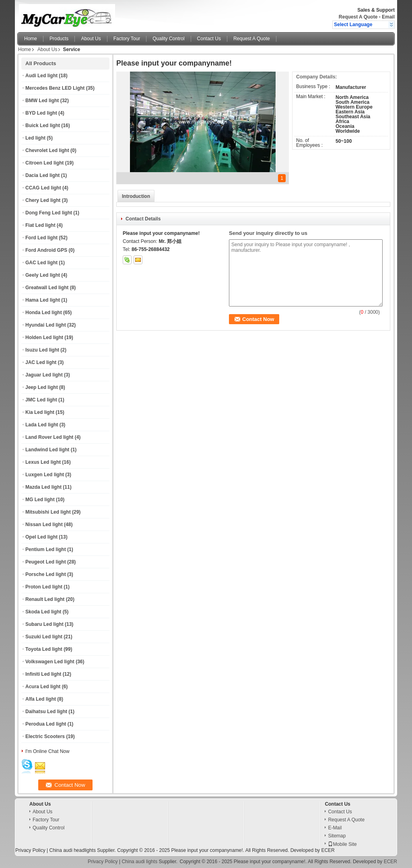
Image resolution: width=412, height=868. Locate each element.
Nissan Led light (44, 525)
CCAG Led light (43, 188)
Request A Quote (358, 17)
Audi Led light (41, 76)
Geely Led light (43, 275)
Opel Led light (41, 537)
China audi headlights (72, 850)
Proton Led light (44, 587)
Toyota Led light (44, 649)
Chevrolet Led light (47, 150)
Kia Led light (40, 412)
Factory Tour (127, 39)
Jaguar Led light (44, 375)
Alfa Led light (41, 699)
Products (59, 39)
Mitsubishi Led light (48, 512)
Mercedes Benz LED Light (55, 88)
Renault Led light (45, 599)
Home (31, 39)
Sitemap (337, 836)
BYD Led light (41, 113)
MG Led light (40, 500)
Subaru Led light (44, 624)
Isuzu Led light (42, 350)
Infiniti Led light (43, 674)
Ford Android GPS (46, 250)
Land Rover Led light (49, 437)
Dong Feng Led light (49, 213)
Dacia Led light (42, 175)
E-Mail (335, 828)
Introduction (136, 196)
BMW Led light (42, 101)
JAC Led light (41, 362)
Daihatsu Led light (46, 712)
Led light (35, 138)
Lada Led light (42, 425)
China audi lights (139, 862)
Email (388, 17)
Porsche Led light (46, 574)
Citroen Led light (44, 163)
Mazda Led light (43, 487)
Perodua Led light (46, 724)
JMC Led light (41, 400)
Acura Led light (43, 687)
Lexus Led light (43, 462)
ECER (328, 850)
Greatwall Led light (47, 288)
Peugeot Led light (46, 562)
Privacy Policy (30, 850)
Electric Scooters (45, 736)
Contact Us (209, 39)
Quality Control (168, 39)
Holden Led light (44, 337)
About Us (91, 39)
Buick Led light (43, 125)
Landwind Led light (47, 450)
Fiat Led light (40, 225)
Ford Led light (41, 238)
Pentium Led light (46, 549)
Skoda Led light (43, 612)
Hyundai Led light (46, 325)
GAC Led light (41, 263)
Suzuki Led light (44, 637)
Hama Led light (43, 300)
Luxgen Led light (45, 475)
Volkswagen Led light (50, 662)
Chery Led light (43, 200)
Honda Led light (44, 313)
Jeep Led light (42, 387)
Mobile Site (342, 844)
